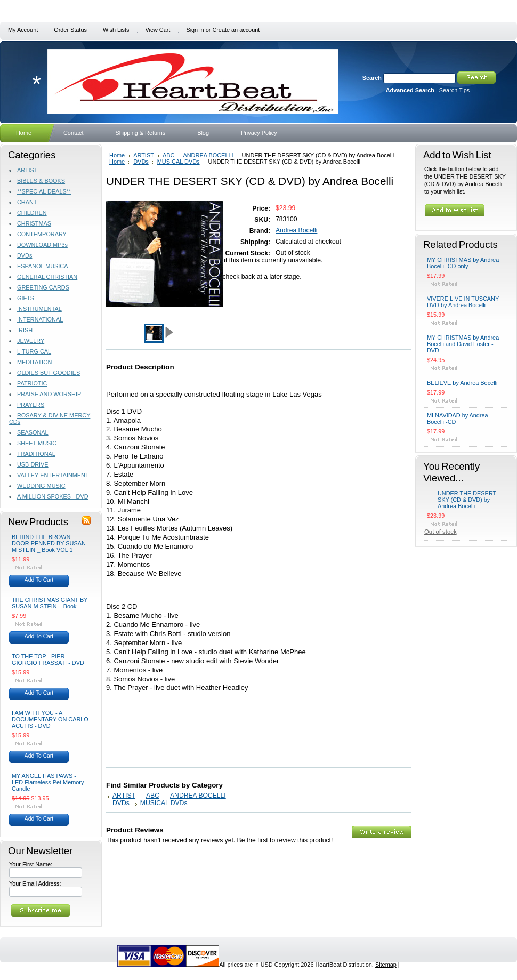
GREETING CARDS (43, 287)
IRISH (25, 330)
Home (117, 155)
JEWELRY (31, 341)
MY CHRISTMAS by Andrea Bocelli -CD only (463, 263)
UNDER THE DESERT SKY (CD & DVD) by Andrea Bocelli (467, 500)
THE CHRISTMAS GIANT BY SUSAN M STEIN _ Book (50, 603)
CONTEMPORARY (42, 234)
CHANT (27, 202)
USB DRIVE (33, 464)
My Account (23, 30)
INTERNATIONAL (40, 319)
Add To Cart (39, 580)
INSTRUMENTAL (39, 309)
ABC (169, 155)
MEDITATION (34, 362)
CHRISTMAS (34, 223)
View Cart (157, 30)
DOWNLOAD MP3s (42, 245)
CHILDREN (32, 213)
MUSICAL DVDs (179, 162)
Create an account (236, 30)
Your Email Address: (35, 883)
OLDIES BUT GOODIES (49, 373)
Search (372, 78)
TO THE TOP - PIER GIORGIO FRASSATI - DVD (48, 660)
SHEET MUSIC (37, 443)
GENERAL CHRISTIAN (47, 277)
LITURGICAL (34, 351)
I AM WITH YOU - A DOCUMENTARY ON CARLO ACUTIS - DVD (50, 719)
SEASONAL (33, 432)
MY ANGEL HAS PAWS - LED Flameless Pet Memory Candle (48, 782)
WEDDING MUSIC (41, 486)
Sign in (195, 30)
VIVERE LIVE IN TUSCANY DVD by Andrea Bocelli (463, 302)
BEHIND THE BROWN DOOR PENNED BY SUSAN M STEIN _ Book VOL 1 (49, 543)
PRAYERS (31, 405)
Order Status (70, 30)
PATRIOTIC (32, 383)
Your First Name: (31, 864)
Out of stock (441, 532)
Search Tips (454, 90)
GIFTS (26, 298)
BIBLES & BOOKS (41, 181)
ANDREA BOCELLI (208, 155)
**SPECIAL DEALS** (44, 191)
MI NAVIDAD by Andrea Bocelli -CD (458, 419)
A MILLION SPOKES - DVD (53, 496)
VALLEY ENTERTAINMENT (53, 475)
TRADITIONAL (36, 454)
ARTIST (27, 170)
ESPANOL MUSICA (42, 266)
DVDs (25, 255)
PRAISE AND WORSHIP (49, 394)
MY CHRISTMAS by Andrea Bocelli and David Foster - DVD (463, 344)
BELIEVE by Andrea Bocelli (462, 383)
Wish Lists (116, 30)
